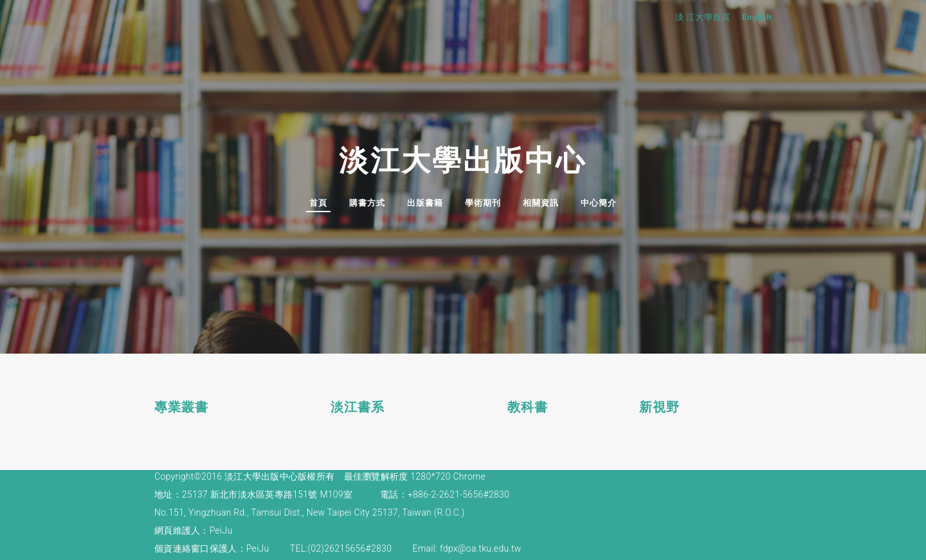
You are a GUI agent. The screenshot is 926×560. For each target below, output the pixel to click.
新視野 (659, 406)
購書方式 (367, 203)
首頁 (318, 203)
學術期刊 (483, 203)
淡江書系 (358, 406)
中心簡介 (599, 203)
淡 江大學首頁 (706, 17)
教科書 (528, 406)
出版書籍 (425, 203)
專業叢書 (181, 406)
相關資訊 (541, 203)
